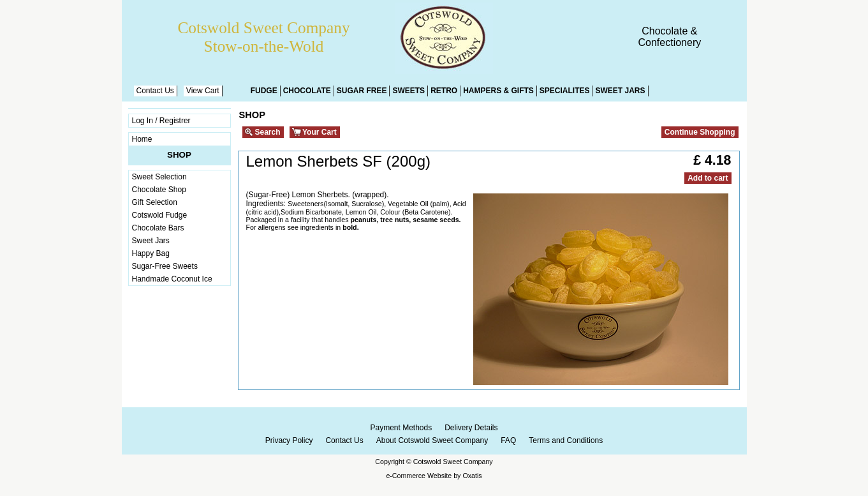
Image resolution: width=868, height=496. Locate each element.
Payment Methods (401, 428)
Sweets (408, 91)
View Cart (203, 91)
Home (142, 139)
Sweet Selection (159, 177)
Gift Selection (155, 202)
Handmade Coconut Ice (172, 279)
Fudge (264, 91)
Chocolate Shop (159, 190)
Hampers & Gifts (498, 91)
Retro (444, 91)
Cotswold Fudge (160, 215)
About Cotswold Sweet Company (432, 440)
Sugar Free (362, 91)
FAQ (508, 440)
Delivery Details (471, 428)
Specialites (565, 91)
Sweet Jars (620, 91)
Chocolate (307, 91)
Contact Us (155, 91)
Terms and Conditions (566, 440)
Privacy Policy (289, 440)
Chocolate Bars (158, 228)
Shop (179, 155)
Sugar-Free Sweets (165, 266)
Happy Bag (151, 253)
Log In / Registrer (161, 121)
